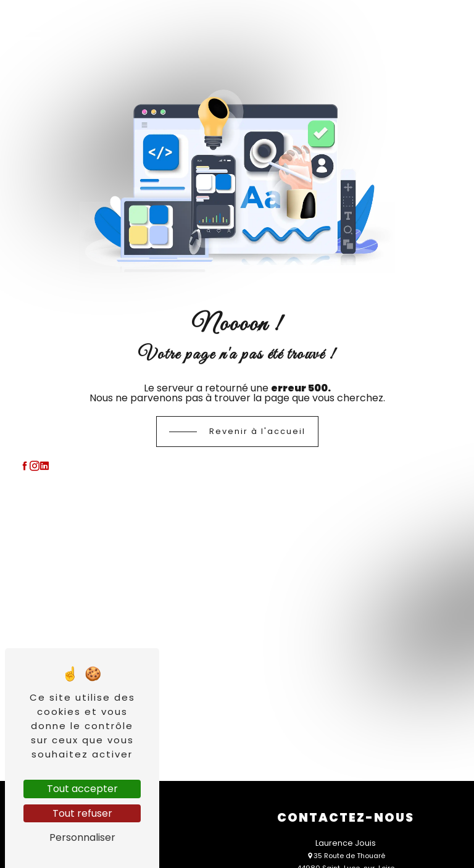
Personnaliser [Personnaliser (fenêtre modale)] (82, 837)
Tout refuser (82, 813)
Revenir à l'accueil (257, 431)
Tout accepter (82, 789)
